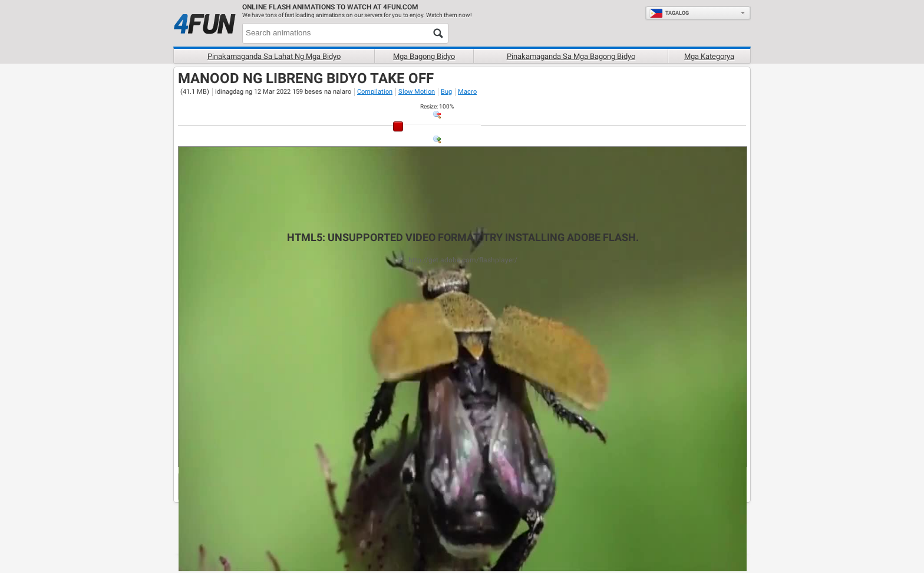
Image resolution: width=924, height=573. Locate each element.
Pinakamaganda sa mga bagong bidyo (571, 56)
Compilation (375, 92)
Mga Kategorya (709, 56)
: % (437, 106)
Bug (446, 92)
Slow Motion (417, 92)
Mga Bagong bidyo (424, 56)
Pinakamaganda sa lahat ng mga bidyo (274, 56)
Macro (467, 92)
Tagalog (669, 13)
